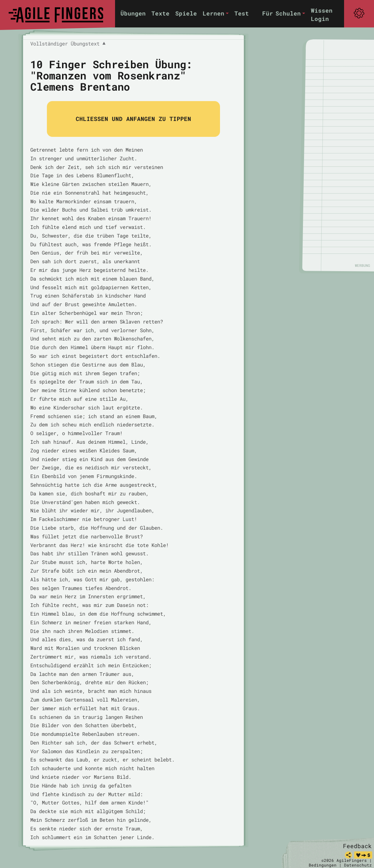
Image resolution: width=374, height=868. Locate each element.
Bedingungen (323, 865)
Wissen (322, 10)
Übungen (133, 13)
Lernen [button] (214, 13)
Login (320, 19)
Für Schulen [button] (281, 13)
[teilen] (348, 855)
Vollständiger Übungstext (68, 44)
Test (242, 13)
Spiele (186, 13)
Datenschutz (358, 865)
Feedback (357, 846)
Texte (160, 13)
